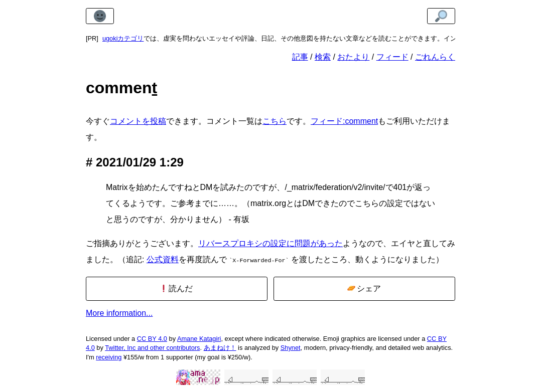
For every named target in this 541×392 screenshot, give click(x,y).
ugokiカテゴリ (123, 38)
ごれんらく (435, 57)
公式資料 (163, 259)
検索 (323, 57)
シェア (364, 287)
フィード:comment (344, 121)
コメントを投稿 (138, 121)
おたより (353, 57)
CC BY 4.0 (152, 338)
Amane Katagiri (199, 338)
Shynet (291, 347)
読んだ (176, 287)
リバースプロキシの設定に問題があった (270, 243)
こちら (275, 121)
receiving (109, 356)
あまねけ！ (220, 347)
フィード (392, 57)
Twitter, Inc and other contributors (152, 347)
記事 (300, 57)
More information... (119, 312)
